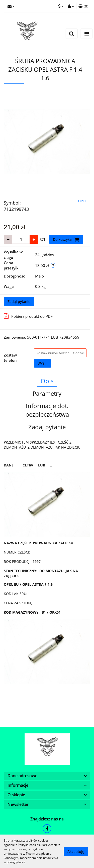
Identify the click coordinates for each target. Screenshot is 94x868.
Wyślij (42, 363)
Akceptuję (76, 851)
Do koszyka (66, 240)
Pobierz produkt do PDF (28, 316)
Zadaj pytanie (19, 302)
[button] (83, 6)
